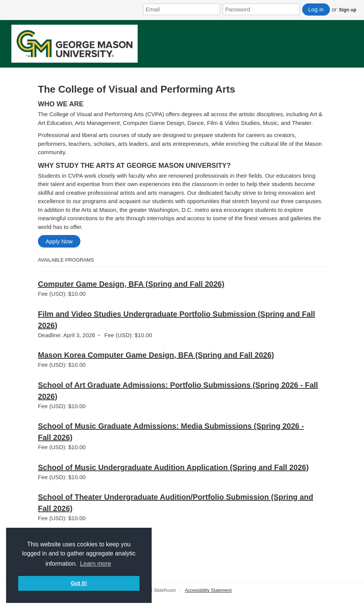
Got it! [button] (79, 583)
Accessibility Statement (208, 590)
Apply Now (59, 241)
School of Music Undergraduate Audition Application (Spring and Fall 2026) (173, 467)
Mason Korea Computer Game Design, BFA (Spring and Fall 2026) (156, 355)
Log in (316, 9)
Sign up (348, 10)
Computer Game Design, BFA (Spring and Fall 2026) (131, 284)
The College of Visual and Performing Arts (136, 89)
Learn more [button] (96, 564)
